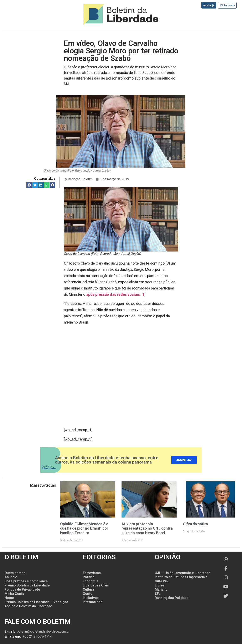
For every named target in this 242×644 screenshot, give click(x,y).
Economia (91, 581)
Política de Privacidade (22, 589)
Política (89, 577)
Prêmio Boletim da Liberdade (27, 585)
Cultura (88, 589)
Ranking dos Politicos (172, 598)
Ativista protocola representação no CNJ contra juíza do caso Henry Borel (147, 528)
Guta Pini (162, 581)
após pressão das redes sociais (113, 294)
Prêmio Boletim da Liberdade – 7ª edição (36, 602)
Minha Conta (14, 594)
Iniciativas (91, 598)
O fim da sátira (195, 524)
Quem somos (15, 573)
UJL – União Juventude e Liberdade (183, 573)
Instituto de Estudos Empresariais (181, 577)
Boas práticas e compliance (26, 581)
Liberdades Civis (96, 585)
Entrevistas (92, 573)
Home (9, 598)
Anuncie (11, 577)
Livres (160, 585)
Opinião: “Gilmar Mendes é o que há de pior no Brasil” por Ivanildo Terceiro (84, 528)
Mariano (161, 589)
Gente (88, 594)
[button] (29, 185)
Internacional (93, 602)
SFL (158, 594)
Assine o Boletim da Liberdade (28, 606)
